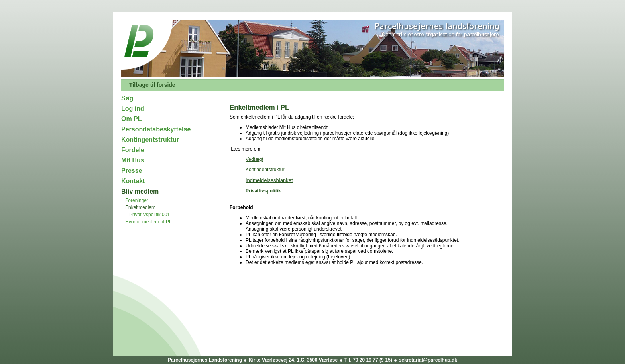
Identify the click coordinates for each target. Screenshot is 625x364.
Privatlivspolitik (263, 191)
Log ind (133, 109)
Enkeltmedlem (140, 207)
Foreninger (137, 200)
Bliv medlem (140, 191)
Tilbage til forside (152, 85)
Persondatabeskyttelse (156, 129)
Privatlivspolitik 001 (149, 215)
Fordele (133, 150)
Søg (127, 98)
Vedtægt (255, 159)
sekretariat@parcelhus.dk (428, 360)
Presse (132, 171)
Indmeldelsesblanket (269, 180)
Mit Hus (133, 160)
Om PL (132, 119)
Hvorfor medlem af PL (148, 222)
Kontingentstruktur (150, 140)
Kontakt (133, 181)
